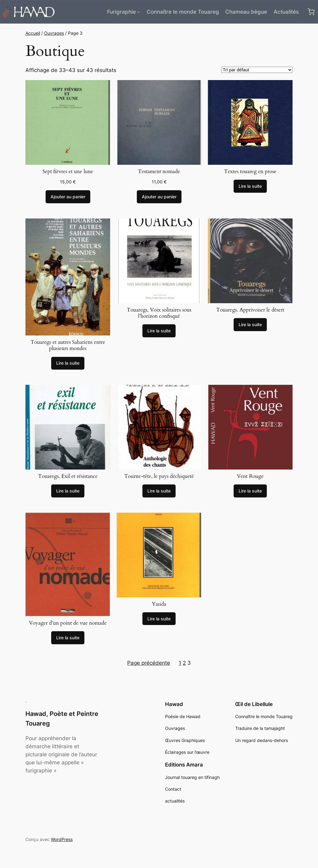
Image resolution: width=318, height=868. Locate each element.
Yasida (159, 604)
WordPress (62, 839)
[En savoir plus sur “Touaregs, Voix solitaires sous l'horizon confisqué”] (159, 331)
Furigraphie (121, 12)
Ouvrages (54, 33)
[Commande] (257, 70)
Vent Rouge (250, 476)
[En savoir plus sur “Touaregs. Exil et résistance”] (68, 491)
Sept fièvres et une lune (68, 172)
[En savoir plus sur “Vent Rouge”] (250, 491)
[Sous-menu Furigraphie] (139, 12)
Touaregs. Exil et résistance (68, 476)
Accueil (33, 33)
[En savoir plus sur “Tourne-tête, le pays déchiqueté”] (159, 491)
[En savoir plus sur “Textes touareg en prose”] (250, 186)
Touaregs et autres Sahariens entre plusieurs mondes (68, 345)
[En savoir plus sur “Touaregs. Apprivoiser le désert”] (250, 325)
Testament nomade (159, 172)
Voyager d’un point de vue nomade (68, 623)
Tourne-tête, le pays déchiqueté (159, 476)
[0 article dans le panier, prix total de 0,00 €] (311, 12)
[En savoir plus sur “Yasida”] (159, 619)
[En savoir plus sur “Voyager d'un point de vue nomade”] (68, 638)
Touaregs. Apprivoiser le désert (250, 310)
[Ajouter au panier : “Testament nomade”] (159, 197)
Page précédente (149, 663)
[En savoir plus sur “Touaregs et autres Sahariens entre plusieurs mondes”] (68, 363)
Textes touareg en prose (250, 172)
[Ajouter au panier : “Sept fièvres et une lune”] (68, 197)
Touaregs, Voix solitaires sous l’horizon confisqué (159, 313)
